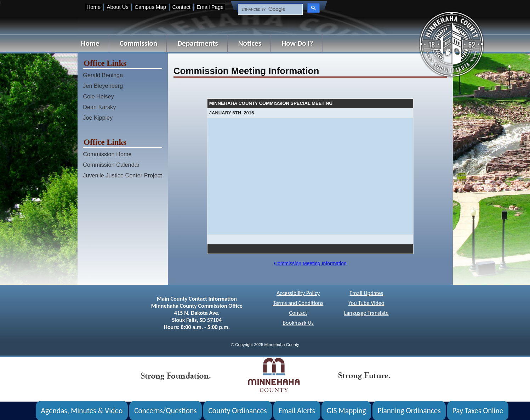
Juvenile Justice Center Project (122, 175)
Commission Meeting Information (310, 263)
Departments (198, 43)
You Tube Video (366, 303)
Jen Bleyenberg (103, 86)
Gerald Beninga (103, 75)
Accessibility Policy (298, 293)
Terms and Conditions (298, 303)
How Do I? (297, 43)
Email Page (210, 7)
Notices (250, 43)
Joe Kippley (98, 118)
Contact (181, 7)
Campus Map (150, 7)
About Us (118, 7)
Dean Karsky (99, 107)
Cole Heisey (98, 96)
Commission (138, 43)
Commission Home (107, 154)
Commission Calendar (111, 165)
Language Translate (366, 313)
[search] (270, 10)
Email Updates (366, 293)
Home (93, 7)
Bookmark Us (298, 323)
